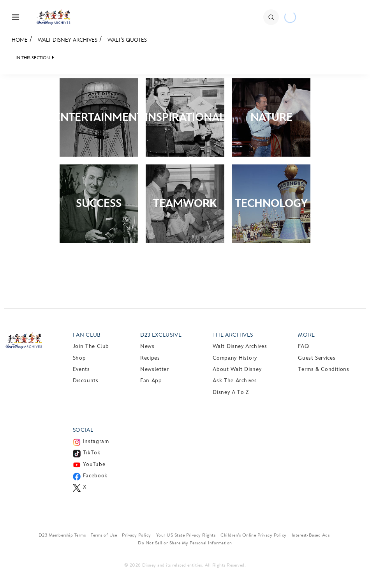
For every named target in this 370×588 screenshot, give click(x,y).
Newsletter (154, 369)
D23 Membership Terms (62, 535)
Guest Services (317, 358)
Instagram (96, 441)
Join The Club (91, 346)
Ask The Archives (235, 381)
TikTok (92, 453)
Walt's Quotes (127, 40)
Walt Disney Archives (68, 40)
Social (83, 430)
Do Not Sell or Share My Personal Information (185, 543)
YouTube (94, 464)
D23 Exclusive (161, 335)
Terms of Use (104, 535)
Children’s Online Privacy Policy (253, 535)
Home (20, 40)
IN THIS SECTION (33, 58)
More (307, 335)
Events (81, 369)
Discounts (86, 381)
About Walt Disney (237, 369)
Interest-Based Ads (311, 535)
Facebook (95, 476)
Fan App (151, 381)
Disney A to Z (231, 392)
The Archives (233, 335)
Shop (79, 358)
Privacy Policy (137, 535)
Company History (235, 358)
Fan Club (87, 335)
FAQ (303, 346)
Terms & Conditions (324, 369)
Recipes (150, 358)
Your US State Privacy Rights (186, 535)
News (147, 346)
